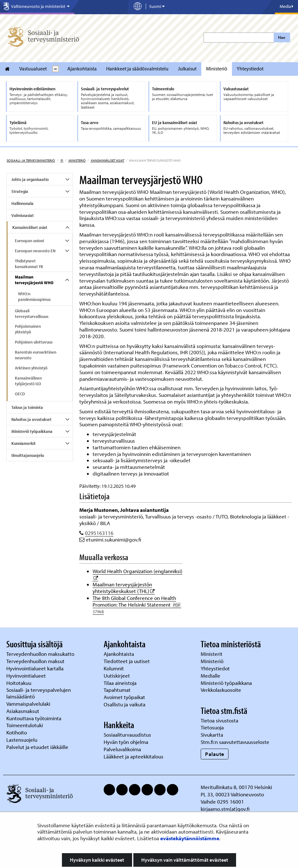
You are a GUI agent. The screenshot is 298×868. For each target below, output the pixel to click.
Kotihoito (17, 732)
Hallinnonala (22, 203)
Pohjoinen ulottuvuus (34, 342)
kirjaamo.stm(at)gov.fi (225, 809)
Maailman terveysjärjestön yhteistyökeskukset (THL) (124, 588)
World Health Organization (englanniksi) (137, 571)
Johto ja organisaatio (30, 179)
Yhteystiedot (250, 69)
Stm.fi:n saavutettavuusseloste (235, 742)
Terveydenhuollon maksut (36, 661)
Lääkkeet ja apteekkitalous (134, 756)
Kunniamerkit (24, 443)
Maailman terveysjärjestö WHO (34, 280)
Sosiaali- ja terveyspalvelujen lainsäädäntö (39, 693)
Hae (282, 37)
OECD (20, 394)
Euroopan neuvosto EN (35, 251)
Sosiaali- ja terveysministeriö (31, 160)
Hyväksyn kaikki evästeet (97, 860)
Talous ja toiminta (27, 407)
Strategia (20, 191)
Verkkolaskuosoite (222, 690)
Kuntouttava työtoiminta (34, 718)
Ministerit (212, 654)
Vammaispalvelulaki (29, 704)
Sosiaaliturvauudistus (127, 735)
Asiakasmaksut (23, 711)
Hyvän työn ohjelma (126, 742)
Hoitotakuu (19, 683)
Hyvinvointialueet (27, 676)
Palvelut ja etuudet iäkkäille (37, 747)
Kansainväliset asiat (107, 160)
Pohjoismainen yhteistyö (28, 329)
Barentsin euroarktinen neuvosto (36, 355)
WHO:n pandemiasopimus (34, 296)
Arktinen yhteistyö (31, 368)
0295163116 (99, 533)
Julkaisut (187, 69)
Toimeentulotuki (25, 725)
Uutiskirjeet (117, 676)
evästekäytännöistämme (190, 838)
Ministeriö (217, 69)
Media (286, 6)
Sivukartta (212, 735)
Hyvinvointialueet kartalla (36, 668)
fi (62, 160)
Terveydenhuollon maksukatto (41, 654)
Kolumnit (114, 668)
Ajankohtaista (82, 69)
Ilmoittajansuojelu (28, 455)
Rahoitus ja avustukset (31, 419)
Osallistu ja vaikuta (125, 704)
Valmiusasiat (23, 215)
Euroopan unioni (29, 241)
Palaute (215, 754)
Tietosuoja (212, 727)
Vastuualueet (33, 69)
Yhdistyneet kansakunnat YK (29, 264)
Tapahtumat (117, 690)
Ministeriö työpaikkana (32, 431)
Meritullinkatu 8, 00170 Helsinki (236, 787)
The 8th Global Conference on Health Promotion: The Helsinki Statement (137, 605)
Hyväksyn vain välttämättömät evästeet (185, 860)
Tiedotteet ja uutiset (127, 661)
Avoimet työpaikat (124, 697)
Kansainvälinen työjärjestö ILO (28, 381)
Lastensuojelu (22, 740)
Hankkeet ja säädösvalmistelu (137, 69)
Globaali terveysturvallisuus (32, 314)
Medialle (211, 676)
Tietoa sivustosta (219, 720)
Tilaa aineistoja (120, 683)
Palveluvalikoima (122, 749)
